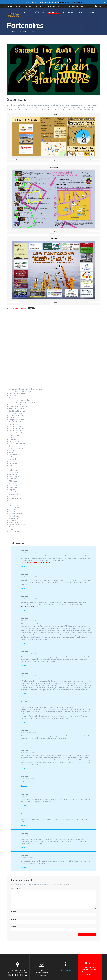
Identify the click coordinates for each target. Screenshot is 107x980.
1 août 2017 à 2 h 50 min (28, 752)
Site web (14, 927)
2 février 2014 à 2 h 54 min (29, 836)
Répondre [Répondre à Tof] (24, 826)
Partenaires (54, 12)
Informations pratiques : (73, 12)
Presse (92, 12)
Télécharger (31, 308)
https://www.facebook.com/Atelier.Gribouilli (36, 562)
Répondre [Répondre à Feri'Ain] (24, 566)
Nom (14, 912)
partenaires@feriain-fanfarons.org (72, 2)
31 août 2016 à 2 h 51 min (29, 779)
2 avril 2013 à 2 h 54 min (28, 858)
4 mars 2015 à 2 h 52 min (28, 796)
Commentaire (17, 888)
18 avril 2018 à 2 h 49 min (29, 733)
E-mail (14, 919)
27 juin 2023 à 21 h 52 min (29, 653)
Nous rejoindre (66, 971)
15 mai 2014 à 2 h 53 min (28, 816)
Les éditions (38, 12)
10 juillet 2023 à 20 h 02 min (29, 621)
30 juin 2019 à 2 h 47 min (28, 675)
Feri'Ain (25, 550)
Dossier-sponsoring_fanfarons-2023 (17, 308)
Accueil (27, 12)
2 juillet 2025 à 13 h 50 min (29, 577)
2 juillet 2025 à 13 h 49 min (29, 599)
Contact (28, 17)
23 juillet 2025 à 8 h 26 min (29, 553)
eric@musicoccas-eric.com (30, 606)
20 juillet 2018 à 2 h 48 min (29, 704)
